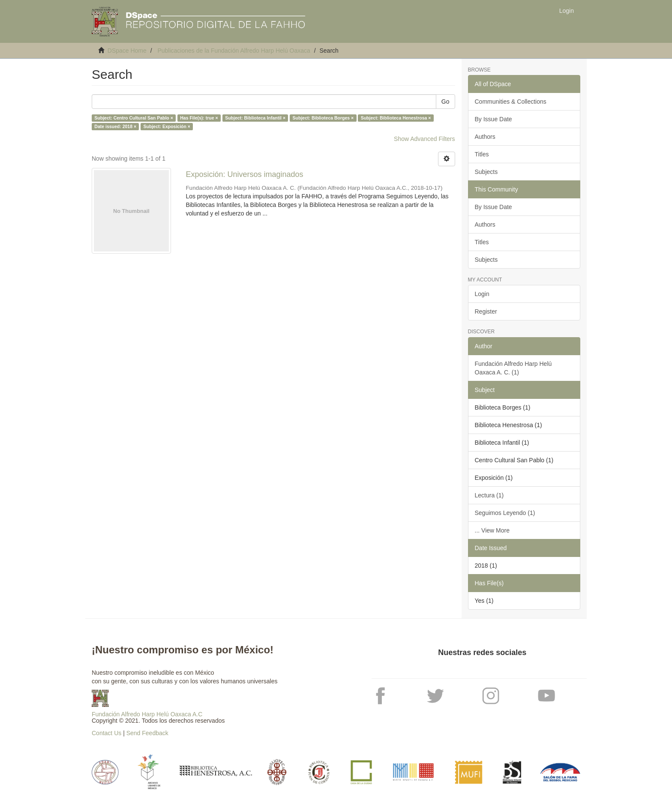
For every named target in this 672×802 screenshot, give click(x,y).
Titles (482, 154)
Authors (485, 137)
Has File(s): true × (199, 118)
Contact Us (106, 733)
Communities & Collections (511, 102)
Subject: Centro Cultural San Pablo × (133, 118)
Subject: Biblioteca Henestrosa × (396, 118)
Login (482, 294)
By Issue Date (493, 119)
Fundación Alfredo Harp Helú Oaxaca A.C (147, 714)
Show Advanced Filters (424, 139)
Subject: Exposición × (167, 126)
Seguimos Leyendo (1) (505, 513)
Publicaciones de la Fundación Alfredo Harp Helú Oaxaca (234, 51)
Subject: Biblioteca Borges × (323, 118)
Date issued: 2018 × (115, 126)
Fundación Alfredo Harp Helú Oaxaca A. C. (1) (513, 368)
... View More (492, 530)
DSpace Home (127, 51)
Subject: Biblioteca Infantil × (255, 118)
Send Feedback (147, 733)
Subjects (486, 172)
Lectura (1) (489, 495)
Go (445, 102)
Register (486, 311)
